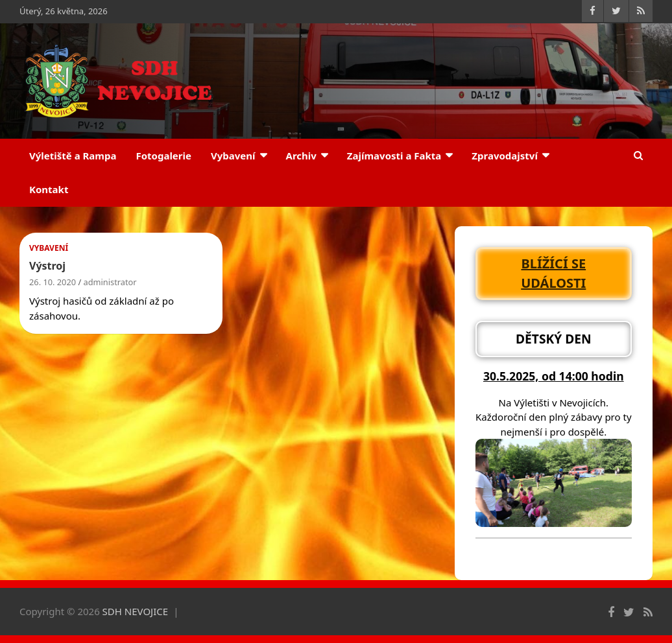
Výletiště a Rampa (73, 156)
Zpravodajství (505, 156)
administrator (110, 282)
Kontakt (49, 189)
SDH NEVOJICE (136, 611)
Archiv (301, 156)
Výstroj (47, 266)
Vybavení (233, 156)
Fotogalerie (163, 156)
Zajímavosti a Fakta (394, 156)
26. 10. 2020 (53, 282)
